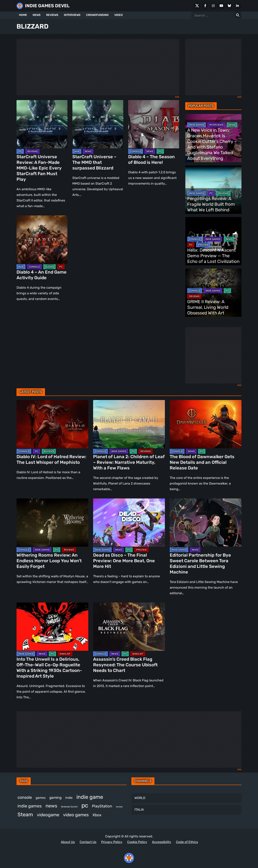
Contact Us (88, 842)
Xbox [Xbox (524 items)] (97, 815)
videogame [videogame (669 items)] (48, 815)
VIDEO (119, 15)
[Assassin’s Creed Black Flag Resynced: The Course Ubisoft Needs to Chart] (129, 627)
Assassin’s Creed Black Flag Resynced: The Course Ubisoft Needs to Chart (125, 665)
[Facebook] (205, 6)
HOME (23, 15)
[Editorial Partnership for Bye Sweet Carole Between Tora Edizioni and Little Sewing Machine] (206, 523)
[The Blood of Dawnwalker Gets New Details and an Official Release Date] (206, 424)
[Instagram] (213, 6)
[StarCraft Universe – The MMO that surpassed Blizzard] (98, 124)
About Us (68, 842)
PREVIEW (203, 245)
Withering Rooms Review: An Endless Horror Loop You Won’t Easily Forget (49, 561)
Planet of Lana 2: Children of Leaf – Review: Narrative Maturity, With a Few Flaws (129, 462)
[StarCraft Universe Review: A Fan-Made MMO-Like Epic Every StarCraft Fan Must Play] (42, 124)
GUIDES (49, 267)
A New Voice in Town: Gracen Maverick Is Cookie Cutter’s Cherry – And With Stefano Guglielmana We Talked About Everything (212, 144)
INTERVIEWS (72, 15)
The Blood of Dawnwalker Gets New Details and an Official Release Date (202, 462)
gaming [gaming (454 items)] (55, 798)
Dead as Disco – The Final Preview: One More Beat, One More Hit (124, 561)
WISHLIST (65, 654)
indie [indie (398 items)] (69, 798)
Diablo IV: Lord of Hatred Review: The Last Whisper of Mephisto (51, 459)
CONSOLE (136, 151)
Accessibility (162, 842)
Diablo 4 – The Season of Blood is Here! (151, 160)
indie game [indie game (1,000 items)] (90, 797)
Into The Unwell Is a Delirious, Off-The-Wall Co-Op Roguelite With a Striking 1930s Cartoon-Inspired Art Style (49, 668)
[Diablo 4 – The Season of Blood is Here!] (154, 124)
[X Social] (197, 6)
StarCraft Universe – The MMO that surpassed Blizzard (94, 162)
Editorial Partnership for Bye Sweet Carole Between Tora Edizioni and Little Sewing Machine (200, 564)
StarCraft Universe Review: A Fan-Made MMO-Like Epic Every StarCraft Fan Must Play (39, 168)
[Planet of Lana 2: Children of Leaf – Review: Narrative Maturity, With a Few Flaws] (129, 424)
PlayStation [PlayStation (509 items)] (102, 806)
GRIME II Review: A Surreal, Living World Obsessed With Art (208, 307)
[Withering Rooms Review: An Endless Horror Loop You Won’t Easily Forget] (52, 523)
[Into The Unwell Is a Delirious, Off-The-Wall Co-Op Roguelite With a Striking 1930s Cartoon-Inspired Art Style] (52, 627)
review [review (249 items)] (119, 807)
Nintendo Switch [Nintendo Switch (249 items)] (69, 807)
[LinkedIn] (237, 6)
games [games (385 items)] (41, 798)
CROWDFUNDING (97, 15)
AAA (77, 151)
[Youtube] (221, 6)
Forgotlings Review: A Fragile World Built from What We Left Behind (211, 204)
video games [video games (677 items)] (76, 815)
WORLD (140, 798)
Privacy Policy (112, 842)
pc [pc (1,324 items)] (85, 805)
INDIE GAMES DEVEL (47, 6)
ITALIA (139, 810)
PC (20, 151)
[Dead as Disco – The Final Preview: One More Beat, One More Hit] (129, 523)
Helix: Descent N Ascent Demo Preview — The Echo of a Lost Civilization (213, 256)
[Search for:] (238, 15)
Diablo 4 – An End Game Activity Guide (42, 275)
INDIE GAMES (197, 125)
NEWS (37, 15)
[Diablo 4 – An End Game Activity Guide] (42, 240)
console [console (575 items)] (25, 797)
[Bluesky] (229, 6)
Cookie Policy (137, 842)
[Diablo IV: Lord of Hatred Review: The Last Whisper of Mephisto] (52, 424)
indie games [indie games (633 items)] (30, 806)
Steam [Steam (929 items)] (25, 814)
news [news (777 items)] (51, 806)
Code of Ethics (187, 842)
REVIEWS (52, 15)
